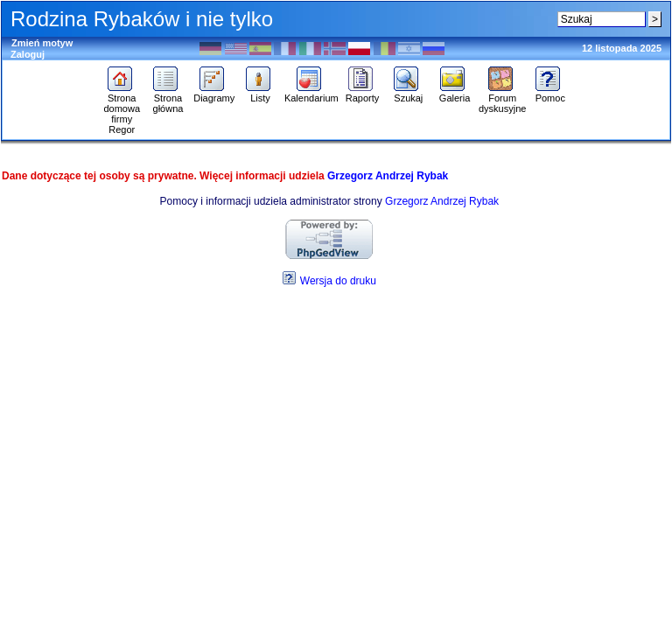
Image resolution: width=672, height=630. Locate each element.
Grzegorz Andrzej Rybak (388, 176)
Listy (260, 94)
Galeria (455, 94)
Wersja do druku (338, 281)
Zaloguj (28, 54)
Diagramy (214, 94)
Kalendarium (311, 94)
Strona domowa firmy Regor (122, 109)
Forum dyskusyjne (502, 99)
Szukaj (408, 94)
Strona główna (168, 99)
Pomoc (550, 94)
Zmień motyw (42, 43)
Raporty (363, 94)
